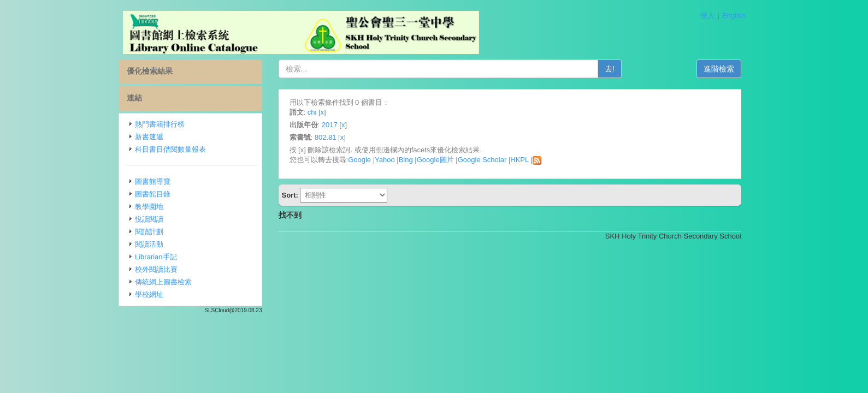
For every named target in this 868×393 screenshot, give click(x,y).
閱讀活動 (149, 244)
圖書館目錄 (153, 194)
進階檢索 (719, 69)
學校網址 (149, 294)
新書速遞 (149, 137)
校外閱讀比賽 (156, 269)
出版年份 (304, 125)
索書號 (300, 137)
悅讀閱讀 (149, 219)
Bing (406, 160)
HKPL (519, 160)
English (734, 16)
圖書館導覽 (153, 181)
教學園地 (149, 207)
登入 (707, 16)
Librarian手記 (156, 257)
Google (359, 160)
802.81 (326, 137)
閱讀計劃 (149, 232)
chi (312, 112)
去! (610, 69)
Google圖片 (435, 160)
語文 (297, 112)
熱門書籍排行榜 (160, 124)
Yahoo (385, 160)
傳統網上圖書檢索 (163, 282)
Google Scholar (482, 160)
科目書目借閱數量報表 (170, 149)
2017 (330, 125)
